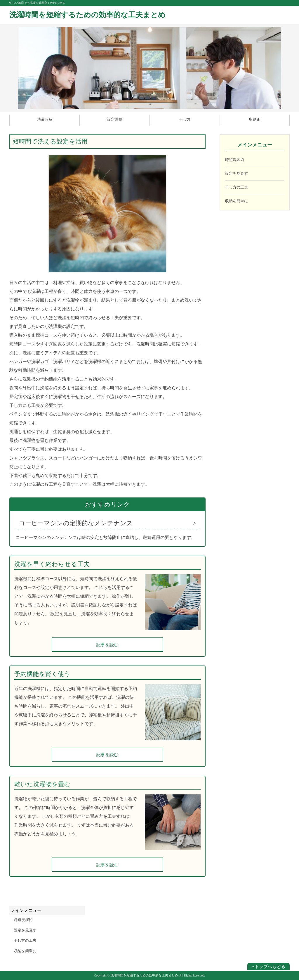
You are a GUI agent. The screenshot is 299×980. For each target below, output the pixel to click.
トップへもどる (268, 967)
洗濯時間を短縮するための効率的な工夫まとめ (87, 15)
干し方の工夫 (237, 187)
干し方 (185, 119)
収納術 (255, 119)
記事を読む (107, 645)
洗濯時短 (45, 119)
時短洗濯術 (235, 160)
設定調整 (115, 119)
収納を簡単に (237, 201)
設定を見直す (237, 173)
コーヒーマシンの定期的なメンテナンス (76, 523)
